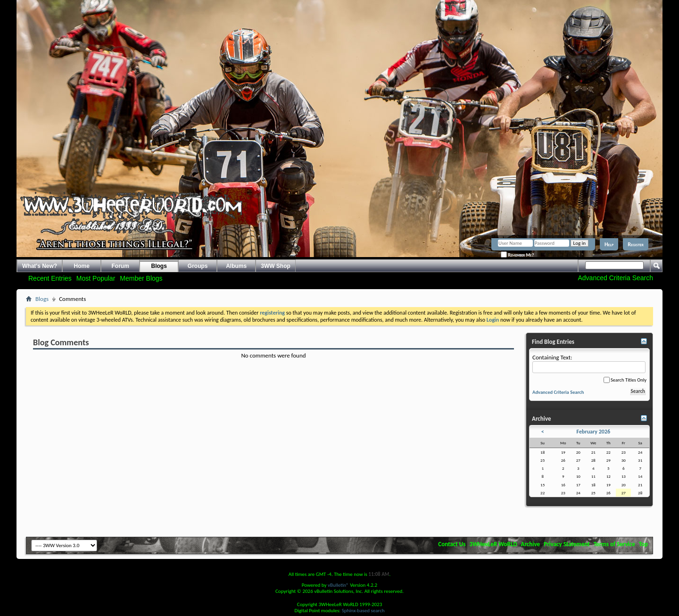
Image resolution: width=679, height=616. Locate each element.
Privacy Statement (567, 544)
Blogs (159, 266)
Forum (120, 266)
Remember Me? (517, 255)
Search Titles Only (625, 380)
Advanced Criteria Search (615, 278)
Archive (531, 544)
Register (636, 244)
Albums (236, 266)
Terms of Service (614, 544)
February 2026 (593, 432)
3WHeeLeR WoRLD (493, 544)
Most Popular (96, 278)
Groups (198, 266)
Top (643, 544)
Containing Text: (589, 363)
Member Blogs (141, 278)
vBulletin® (338, 585)
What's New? (40, 266)
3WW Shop (276, 266)
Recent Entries (50, 278)
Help (609, 244)
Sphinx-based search (363, 611)
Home (82, 266)
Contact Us (452, 544)
